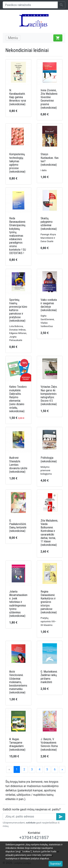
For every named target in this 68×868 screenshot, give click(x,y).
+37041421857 (34, 838)
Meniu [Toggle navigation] (13, 38)
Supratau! (56, 864)
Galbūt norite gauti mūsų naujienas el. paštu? (32, 809)
